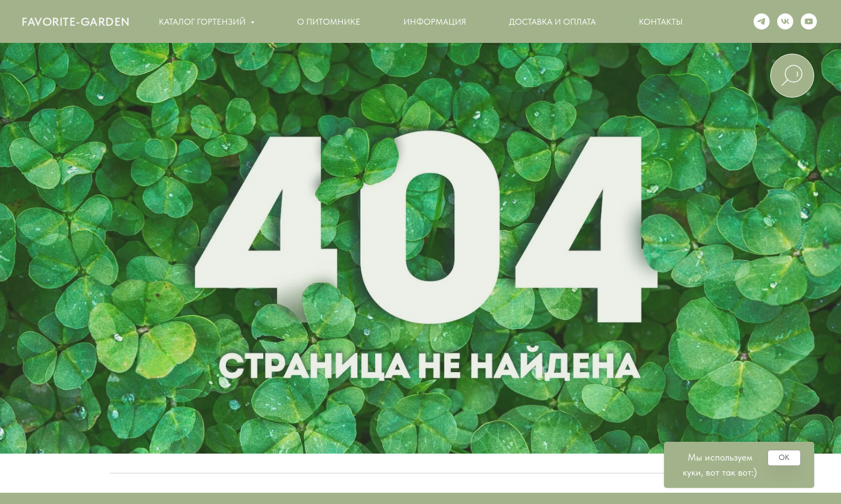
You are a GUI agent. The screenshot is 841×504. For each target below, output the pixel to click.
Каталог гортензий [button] (203, 22)
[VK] (785, 21)
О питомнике (329, 22)
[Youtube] (809, 21)
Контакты (661, 22)
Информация (435, 22)
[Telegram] (762, 21)
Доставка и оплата (552, 22)
